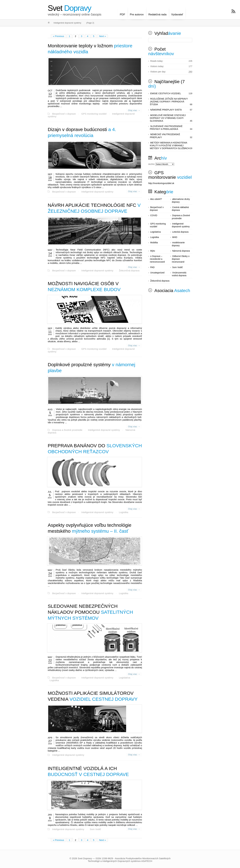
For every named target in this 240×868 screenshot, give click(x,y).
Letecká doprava (180, 232)
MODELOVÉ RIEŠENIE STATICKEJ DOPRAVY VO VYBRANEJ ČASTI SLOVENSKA (168, 118)
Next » (102, 36)
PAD (152, 267)
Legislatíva (123, 676)
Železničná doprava (128, 270)
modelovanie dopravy (178, 244)
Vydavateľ (177, 12)
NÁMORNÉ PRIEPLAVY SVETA (166, 110)
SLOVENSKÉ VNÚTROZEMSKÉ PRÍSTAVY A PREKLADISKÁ (166, 128)
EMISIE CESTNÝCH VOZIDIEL (166, 93)
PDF (123, 12)
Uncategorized (157, 273)
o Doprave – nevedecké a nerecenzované (157, 259)
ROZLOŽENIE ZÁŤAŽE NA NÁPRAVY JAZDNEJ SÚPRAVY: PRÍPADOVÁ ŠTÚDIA (169, 102)
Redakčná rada (157, 12)
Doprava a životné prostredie (67, 429)
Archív (151, 164)
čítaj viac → (134, 110)
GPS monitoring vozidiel (93, 114)
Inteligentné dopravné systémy (97, 192)
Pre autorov (137, 12)
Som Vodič (95, 828)
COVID (154, 215)
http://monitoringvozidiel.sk (161, 183)
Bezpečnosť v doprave (64, 114)
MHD (175, 237)
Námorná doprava (181, 251)
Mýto (153, 251)
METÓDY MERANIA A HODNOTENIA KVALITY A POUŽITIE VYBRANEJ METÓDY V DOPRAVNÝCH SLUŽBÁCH (170, 145)
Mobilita (154, 243)
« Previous (59, 36)
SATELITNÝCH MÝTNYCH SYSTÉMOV (90, 611)
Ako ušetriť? (156, 199)
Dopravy (69, 8)
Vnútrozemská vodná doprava (179, 274)
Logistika (122, 511)
